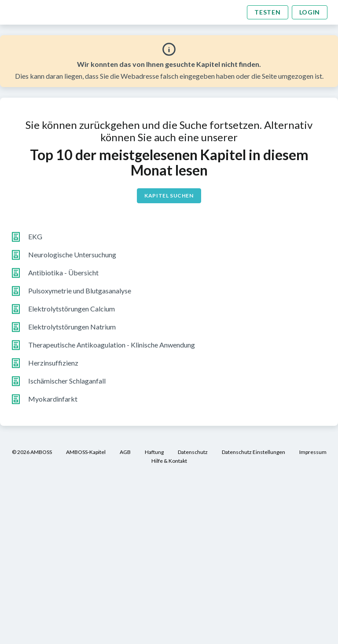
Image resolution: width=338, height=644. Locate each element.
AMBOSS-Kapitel (86, 452)
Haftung (154, 452)
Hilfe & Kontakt (169, 461)
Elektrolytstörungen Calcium (72, 309)
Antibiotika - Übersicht (63, 273)
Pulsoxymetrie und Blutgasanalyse (80, 291)
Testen (267, 12)
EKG (35, 236)
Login (310, 12)
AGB (125, 452)
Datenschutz (193, 452)
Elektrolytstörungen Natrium (72, 327)
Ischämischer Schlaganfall (67, 381)
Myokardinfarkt (53, 399)
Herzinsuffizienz (53, 363)
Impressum (313, 452)
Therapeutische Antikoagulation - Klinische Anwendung (112, 345)
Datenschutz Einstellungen (253, 452)
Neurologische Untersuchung (72, 254)
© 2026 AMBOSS (32, 452)
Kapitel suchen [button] (169, 196)
